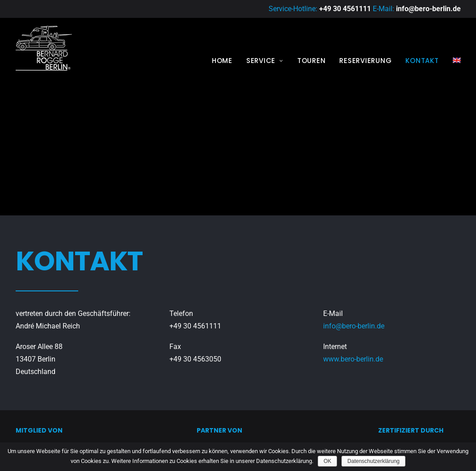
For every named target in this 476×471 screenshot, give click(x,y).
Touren (312, 61)
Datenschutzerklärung (373, 461)
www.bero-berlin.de (353, 296)
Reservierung (365, 61)
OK (327, 461)
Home (222, 61)
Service (265, 61)
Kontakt (422, 61)
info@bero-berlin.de (428, 9)
